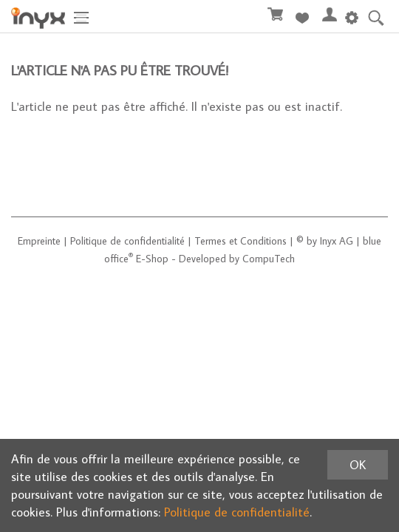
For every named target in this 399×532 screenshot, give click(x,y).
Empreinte (39, 241)
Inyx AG (337, 241)
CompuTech (269, 259)
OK (358, 465)
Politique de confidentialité (127, 241)
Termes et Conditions (241, 241)
